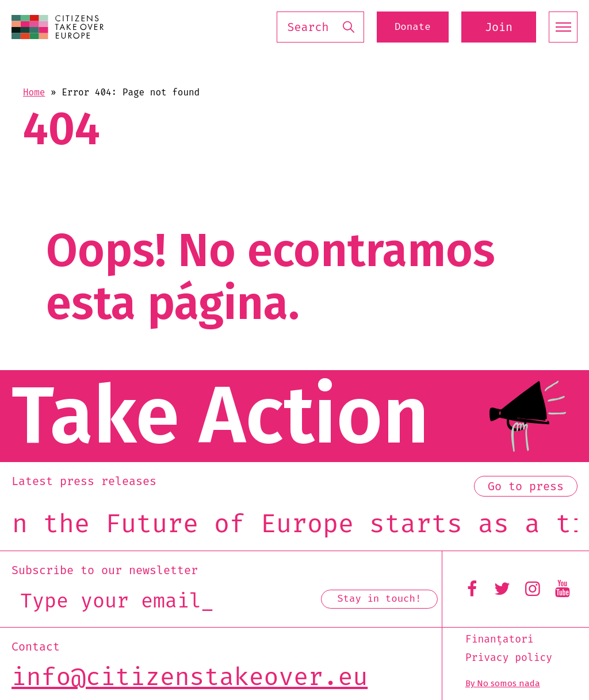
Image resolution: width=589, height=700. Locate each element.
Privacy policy (509, 658)
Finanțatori (500, 640)
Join (499, 27)
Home (34, 92)
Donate (404, 27)
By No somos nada (503, 683)
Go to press (526, 486)
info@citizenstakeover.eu (190, 677)
